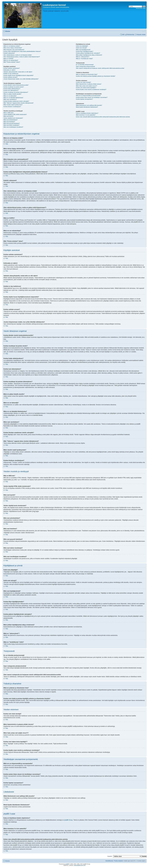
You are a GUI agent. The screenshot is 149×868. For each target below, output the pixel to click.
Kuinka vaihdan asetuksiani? (12, 68)
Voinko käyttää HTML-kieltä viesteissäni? (15, 114)
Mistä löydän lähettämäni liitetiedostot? (87, 107)
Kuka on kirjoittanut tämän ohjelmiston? (87, 113)
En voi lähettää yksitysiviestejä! (85, 65)
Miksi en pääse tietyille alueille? (12, 94)
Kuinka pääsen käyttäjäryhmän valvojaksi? (88, 53)
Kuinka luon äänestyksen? (11, 90)
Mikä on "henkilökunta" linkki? (84, 59)
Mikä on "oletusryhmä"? (83, 57)
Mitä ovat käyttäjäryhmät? (83, 50)
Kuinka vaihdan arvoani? (10, 77)
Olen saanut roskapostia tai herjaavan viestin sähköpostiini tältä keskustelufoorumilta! (100, 68)
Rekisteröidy (131, 35)
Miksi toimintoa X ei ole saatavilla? (86, 115)
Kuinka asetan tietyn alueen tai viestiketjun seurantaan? (92, 97)
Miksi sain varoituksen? (10, 99)
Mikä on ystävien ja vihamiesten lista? (87, 74)
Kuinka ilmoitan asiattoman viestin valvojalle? (16, 101)
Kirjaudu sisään (141, 35)
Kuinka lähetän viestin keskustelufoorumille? (16, 85)
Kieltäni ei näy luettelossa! (11, 74)
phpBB (67, 864)
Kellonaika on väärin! (9, 70)
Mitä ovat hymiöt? (8, 116)
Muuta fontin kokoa (144, 31)
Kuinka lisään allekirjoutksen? (12, 89)
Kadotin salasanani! (9, 53)
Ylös (7, 144)
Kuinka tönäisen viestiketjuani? (12, 107)
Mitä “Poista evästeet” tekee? (12, 62)
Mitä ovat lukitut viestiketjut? (11, 125)
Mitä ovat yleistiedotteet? (11, 120)
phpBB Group (68, 820)
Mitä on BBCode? (8, 113)
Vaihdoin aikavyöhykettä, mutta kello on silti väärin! (18, 72)
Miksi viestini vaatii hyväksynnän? (13, 105)
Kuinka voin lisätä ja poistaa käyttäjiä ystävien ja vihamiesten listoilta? (96, 76)
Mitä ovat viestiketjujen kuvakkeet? (13, 127)
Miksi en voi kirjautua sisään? (12, 46)
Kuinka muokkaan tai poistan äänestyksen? (16, 92)
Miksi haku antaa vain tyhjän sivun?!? (87, 86)
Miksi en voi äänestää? (10, 96)
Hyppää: (110, 856)
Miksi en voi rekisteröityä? (11, 60)
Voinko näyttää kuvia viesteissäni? (13, 118)
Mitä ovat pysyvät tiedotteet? (12, 123)
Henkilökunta (109, 861)
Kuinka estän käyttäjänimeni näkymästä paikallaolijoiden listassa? (22, 51)
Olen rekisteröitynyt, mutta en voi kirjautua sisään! (18, 55)
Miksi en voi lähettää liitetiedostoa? (13, 98)
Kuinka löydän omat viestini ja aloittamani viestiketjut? (91, 89)
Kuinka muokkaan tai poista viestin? (14, 87)
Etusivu (8, 31)
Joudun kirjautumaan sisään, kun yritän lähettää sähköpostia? (21, 79)
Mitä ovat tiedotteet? (9, 122)
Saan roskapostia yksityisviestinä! (85, 66)
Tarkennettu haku (141, 8)
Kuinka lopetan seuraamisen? (84, 99)
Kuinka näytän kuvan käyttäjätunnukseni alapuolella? (18, 75)
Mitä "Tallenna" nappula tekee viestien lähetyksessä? (18, 103)
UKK (123, 35)
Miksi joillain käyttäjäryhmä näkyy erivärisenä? (89, 55)
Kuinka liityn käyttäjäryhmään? (85, 51)
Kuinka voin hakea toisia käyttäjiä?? (86, 88)
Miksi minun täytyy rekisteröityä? (13, 48)
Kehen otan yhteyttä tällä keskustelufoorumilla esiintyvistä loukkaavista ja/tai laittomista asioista (103, 117)
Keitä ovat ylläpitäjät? (82, 46)
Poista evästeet (118, 861)
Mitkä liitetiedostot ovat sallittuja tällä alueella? (89, 105)
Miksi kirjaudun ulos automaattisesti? (14, 50)
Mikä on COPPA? (8, 59)
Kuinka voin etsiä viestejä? (84, 82)
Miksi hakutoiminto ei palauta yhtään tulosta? (89, 84)
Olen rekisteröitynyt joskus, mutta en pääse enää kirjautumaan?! (22, 57)
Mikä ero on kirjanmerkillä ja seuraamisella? (88, 96)
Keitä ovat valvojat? (81, 48)
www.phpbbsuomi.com (80, 865)
